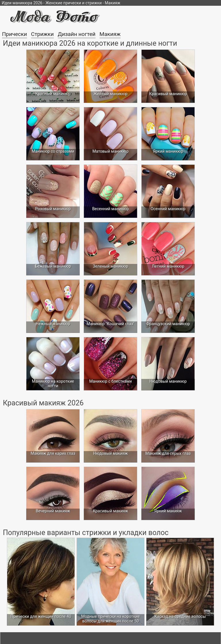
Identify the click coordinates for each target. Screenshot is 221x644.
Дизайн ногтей (77, 34)
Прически (15, 34)
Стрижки (42, 34)
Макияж (110, 34)
